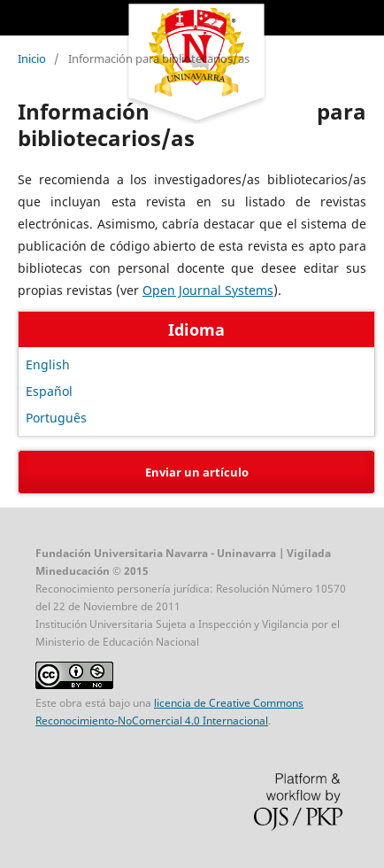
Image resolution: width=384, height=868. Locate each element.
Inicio (32, 58)
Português (56, 418)
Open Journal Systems (208, 290)
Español (49, 391)
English (48, 364)
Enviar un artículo (197, 472)
